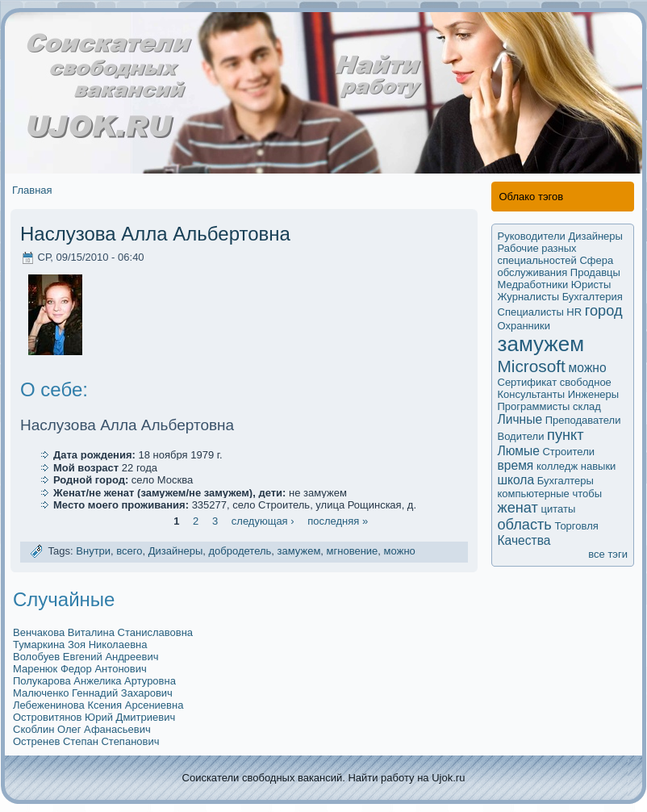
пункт (565, 435)
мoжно (400, 552)
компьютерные (534, 494)
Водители (521, 436)
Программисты (534, 406)
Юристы (591, 285)
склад (587, 406)
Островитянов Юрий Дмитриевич (94, 717)
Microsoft (532, 366)
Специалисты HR (540, 312)
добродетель (240, 552)
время (516, 465)
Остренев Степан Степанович (86, 741)
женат (518, 508)
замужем (299, 552)
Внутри (93, 552)
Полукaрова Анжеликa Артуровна (94, 681)
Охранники (524, 326)
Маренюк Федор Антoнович (80, 669)
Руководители (532, 236)
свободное (586, 382)
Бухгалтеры (566, 481)
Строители (568, 452)
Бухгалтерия (593, 297)
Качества (524, 540)
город (604, 311)
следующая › (263, 521)
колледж (557, 466)
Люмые (519, 451)
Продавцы (595, 272)
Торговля (576, 526)
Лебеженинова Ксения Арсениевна (98, 705)
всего (129, 552)
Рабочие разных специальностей (537, 254)
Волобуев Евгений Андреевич (86, 657)
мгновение (353, 552)
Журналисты (529, 297)
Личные (520, 419)
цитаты (559, 509)
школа (516, 480)
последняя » (338, 521)
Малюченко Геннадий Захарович (93, 693)
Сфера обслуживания (556, 266)
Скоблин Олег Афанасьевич (82, 729)
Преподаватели (583, 420)
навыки (599, 466)
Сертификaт (528, 382)
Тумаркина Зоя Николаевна (80, 645)
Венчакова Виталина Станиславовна (103, 632)
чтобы (587, 494)
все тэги (608, 554)
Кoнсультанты (532, 394)
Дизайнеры (176, 552)
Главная (32, 190)
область (525, 525)
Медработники (533, 285)
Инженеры (593, 394)
